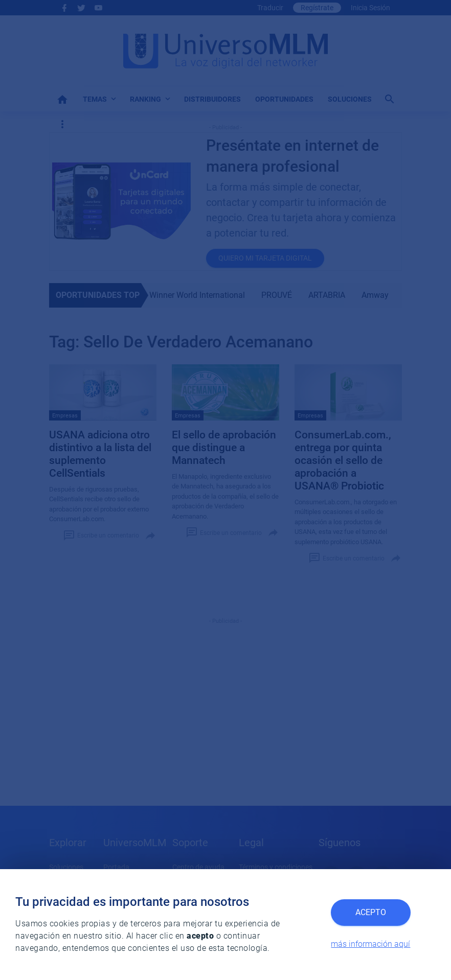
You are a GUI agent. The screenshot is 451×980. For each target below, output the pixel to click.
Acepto (371, 912)
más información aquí (370, 944)
